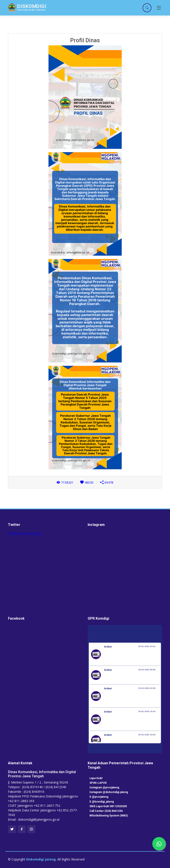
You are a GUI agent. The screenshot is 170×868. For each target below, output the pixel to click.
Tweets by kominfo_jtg (24, 534)
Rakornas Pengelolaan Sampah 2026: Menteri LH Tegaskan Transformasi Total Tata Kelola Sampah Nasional (132, 656)
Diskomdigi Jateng (41, 859)
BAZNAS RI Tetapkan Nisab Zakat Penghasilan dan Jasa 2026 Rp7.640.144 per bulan (128, 698)
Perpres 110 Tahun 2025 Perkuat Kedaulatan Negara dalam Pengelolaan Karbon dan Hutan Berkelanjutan (131, 721)
